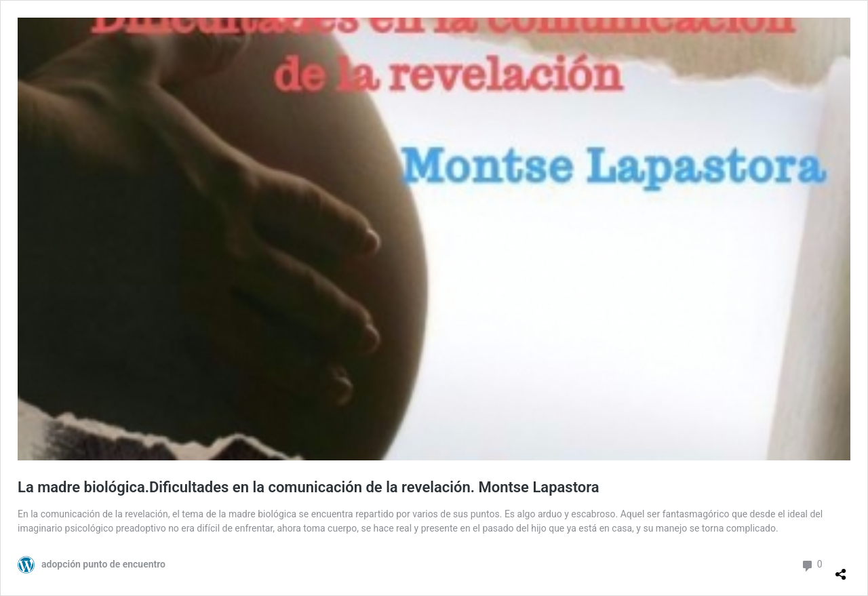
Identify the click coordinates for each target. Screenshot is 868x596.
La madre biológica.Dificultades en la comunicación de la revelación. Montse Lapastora (309, 487)
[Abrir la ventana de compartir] (841, 569)
